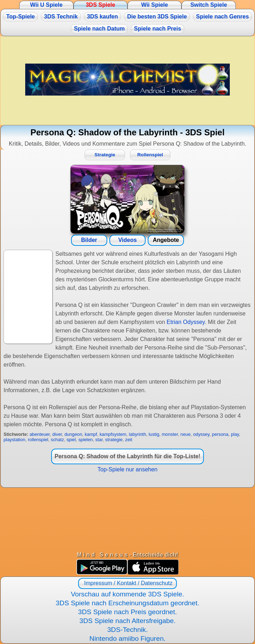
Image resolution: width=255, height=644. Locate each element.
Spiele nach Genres (223, 17)
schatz (57, 440)
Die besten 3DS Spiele (157, 17)
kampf (91, 434)
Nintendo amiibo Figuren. (128, 638)
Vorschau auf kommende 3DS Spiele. (128, 594)
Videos (128, 240)
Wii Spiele (154, 5)
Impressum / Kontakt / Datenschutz (127, 583)
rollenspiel (38, 440)
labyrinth (137, 434)
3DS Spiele (100, 5)
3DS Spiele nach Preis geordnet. (128, 612)
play (235, 434)
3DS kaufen (102, 17)
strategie (114, 440)
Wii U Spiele (46, 5)
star (99, 440)
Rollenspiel (150, 155)
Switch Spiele (209, 5)
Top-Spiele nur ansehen (127, 469)
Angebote (166, 240)
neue (185, 434)
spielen (86, 440)
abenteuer (40, 434)
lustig (154, 434)
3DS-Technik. (128, 630)
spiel (71, 440)
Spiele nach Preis (158, 29)
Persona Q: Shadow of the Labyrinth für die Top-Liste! (128, 456)
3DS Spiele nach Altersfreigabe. (128, 621)
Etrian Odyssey (186, 322)
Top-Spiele (20, 17)
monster (170, 434)
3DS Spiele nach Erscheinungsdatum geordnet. (128, 603)
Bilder (89, 240)
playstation (14, 440)
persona (220, 434)
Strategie (105, 155)
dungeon (73, 434)
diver (57, 434)
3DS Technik (61, 17)
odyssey (201, 434)
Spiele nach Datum (99, 29)
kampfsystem (113, 434)
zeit (129, 440)
